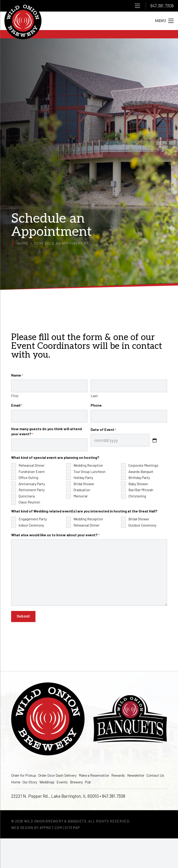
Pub (88, 782)
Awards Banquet (141, 472)
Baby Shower (138, 484)
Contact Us (155, 775)
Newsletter (136, 775)
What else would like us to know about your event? (55, 535)
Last (94, 396)
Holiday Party (83, 478)
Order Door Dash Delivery (57, 775)
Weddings (47, 782)
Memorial (80, 496)
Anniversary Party (32, 484)
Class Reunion (29, 502)
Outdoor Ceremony (142, 525)
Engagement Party (33, 519)
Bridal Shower (84, 484)
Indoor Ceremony (31, 525)
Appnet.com (51, 828)
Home (16, 782)
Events (62, 782)
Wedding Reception (88, 465)
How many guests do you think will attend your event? (46, 431)
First (15, 396)
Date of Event (103, 429)
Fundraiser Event (32, 472)
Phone (96, 405)
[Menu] (137, 6)
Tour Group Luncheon (89, 472)
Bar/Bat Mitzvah (141, 490)
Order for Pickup (24, 775)
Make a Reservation (94, 775)
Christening (137, 496)
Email (17, 405)
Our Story (30, 782)
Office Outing (28, 478)
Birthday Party (139, 478)
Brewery (76, 782)
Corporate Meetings (143, 465)
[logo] (23, 21)
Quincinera (27, 496)
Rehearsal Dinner (32, 465)
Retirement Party (32, 490)
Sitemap (72, 828)
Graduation (82, 490)
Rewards (118, 775)
